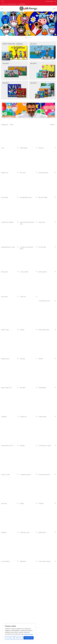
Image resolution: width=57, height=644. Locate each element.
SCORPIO (41, 528)
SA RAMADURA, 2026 (26, 210)
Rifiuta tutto (19, 638)
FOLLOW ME (5, 210)
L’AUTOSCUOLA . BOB (45, 471)
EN (55, 1)
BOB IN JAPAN (43, 297)
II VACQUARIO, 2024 (44, 326)
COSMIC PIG (23, 442)
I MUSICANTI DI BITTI (7, 471)
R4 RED (22, 528)
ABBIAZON (23, 586)
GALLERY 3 (6, 63)
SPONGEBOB (42, 413)
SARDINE (4, 557)
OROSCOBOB (24, 152)
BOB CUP (41, 152)
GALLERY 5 (6, 83)
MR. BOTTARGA (43, 210)
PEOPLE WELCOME (44, 355)
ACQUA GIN (42, 239)
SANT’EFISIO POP (43, 181)
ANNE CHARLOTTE (6, 413)
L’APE (3, 152)
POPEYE (22, 355)
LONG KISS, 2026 (25, 557)
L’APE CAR (23, 326)
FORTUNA (4, 528)
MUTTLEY (23, 181)
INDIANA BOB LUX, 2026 (8, 268)
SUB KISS (22, 384)
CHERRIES (4, 442)
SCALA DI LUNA (5, 500)
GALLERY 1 (34, 44)
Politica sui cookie (28, 634)
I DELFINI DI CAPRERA (7, 239)
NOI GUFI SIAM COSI (44, 500)
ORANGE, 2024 (5, 384)
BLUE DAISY (4, 326)
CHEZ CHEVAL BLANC (45, 586)
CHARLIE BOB (42, 442)
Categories (5, 125)
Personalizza (9, 638)
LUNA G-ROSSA (24, 297)
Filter (12, 125)
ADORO (41, 384)
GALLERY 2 (34, 63)
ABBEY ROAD (42, 557)
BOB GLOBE (4, 297)
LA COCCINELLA (6, 586)
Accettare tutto (29, 638)
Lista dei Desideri (49, 1)
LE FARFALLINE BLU (25, 500)
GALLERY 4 (34, 83)
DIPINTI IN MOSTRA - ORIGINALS (13, 44)
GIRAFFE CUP (5, 181)
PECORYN (23, 413)
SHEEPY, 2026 (5, 355)
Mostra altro (28, 595)
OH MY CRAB (42, 268)
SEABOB (22, 471)
